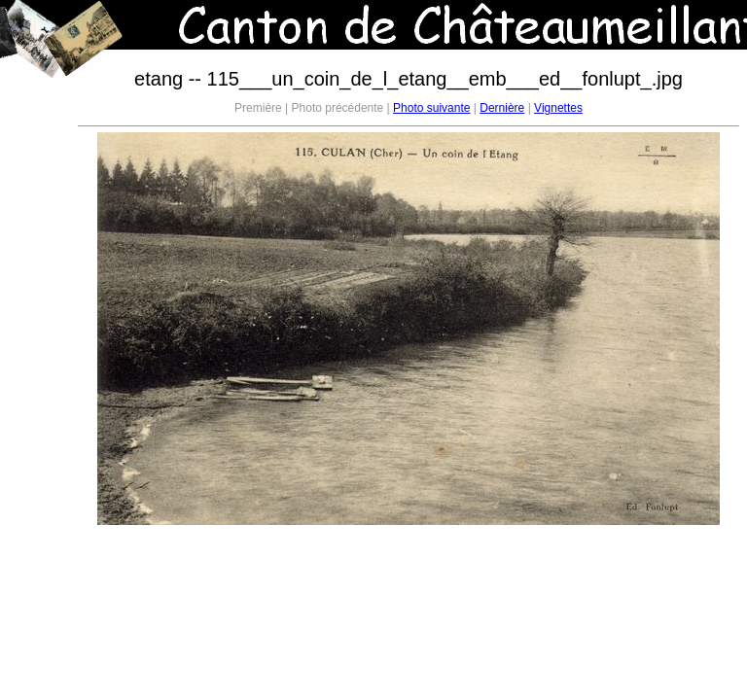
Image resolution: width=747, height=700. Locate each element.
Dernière (502, 108)
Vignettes (558, 108)
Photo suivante (431, 108)
